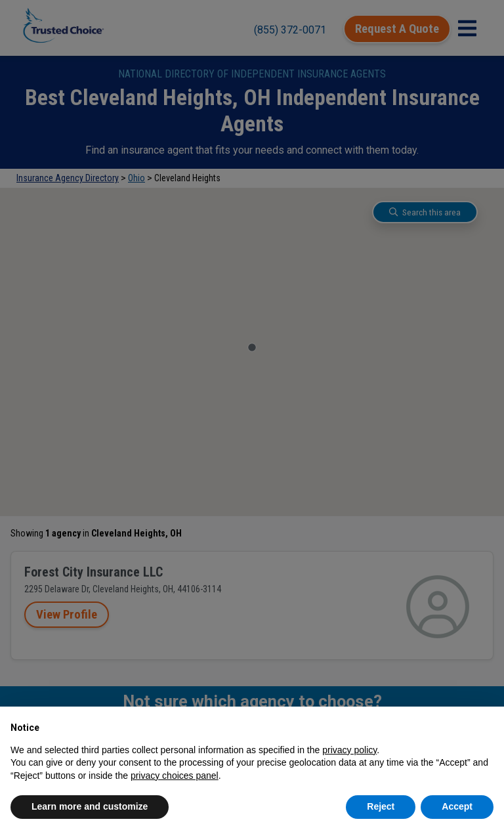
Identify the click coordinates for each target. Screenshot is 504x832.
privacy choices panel (175, 776)
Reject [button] (381, 806)
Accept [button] (457, 806)
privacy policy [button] (349, 750)
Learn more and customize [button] (90, 806)
